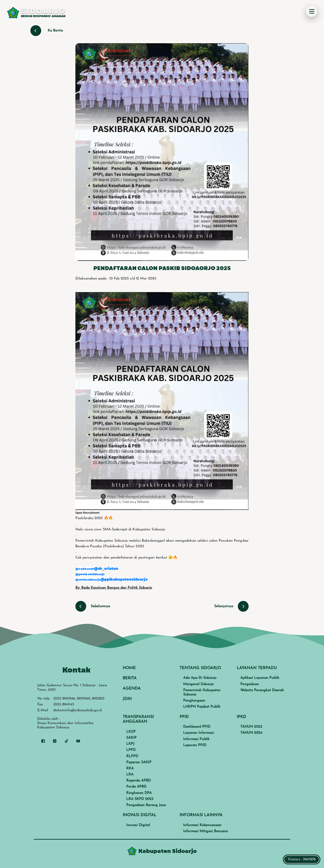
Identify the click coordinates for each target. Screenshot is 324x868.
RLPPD (132, 756)
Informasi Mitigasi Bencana (205, 831)
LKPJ (130, 744)
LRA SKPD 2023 (140, 799)
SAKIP (131, 738)
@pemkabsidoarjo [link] (90, 574)
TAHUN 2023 (251, 727)
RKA (130, 768)
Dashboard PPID (197, 727)
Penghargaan (194, 701)
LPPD (131, 750)
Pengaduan (250, 684)
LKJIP (131, 732)
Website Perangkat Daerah (262, 690)
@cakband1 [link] (85, 569)
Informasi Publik (196, 739)
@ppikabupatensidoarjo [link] (124, 579)
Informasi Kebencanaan (202, 825)
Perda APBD (136, 787)
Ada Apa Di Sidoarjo (200, 678)
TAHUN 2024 (251, 733)
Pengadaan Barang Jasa (146, 805)
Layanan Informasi (198, 733)
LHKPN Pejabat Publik (202, 707)
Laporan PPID (195, 745)
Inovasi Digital (138, 825)
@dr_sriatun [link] (106, 569)
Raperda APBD (138, 781)
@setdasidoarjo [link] (88, 580)
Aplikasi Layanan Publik (260, 678)
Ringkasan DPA (139, 793)
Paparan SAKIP (139, 762)
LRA (130, 775)
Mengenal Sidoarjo (198, 684)
